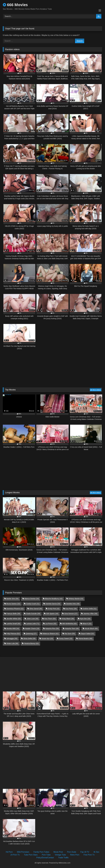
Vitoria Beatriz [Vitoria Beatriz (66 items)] (85, 639)
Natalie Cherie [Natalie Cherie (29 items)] (32, 629)
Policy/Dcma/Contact (45, 858)
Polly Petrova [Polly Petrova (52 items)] (13, 634)
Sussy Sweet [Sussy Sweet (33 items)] (66, 639)
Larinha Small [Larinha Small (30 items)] (13, 624)
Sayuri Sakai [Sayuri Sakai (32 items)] (87, 634)
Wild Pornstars (23, 852)
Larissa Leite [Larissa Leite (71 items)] (33, 624)
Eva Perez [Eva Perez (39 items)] (71, 609)
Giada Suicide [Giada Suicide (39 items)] (33, 614)
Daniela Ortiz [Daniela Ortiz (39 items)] (73, 604)
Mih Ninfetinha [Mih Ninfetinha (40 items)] (69, 624)
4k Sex (96, 852)
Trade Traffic (63, 858)
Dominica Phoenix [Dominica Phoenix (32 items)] (15, 609)
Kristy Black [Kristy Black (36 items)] (68, 619)
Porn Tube (46, 855)
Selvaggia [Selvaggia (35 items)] (12, 639)
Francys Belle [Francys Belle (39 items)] (13, 614)
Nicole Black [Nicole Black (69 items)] (91, 629)
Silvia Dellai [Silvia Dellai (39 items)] (29, 639)
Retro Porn (75, 855)
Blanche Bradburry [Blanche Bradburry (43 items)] (54, 599)
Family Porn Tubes (41, 852)
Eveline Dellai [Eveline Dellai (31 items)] (90, 609)
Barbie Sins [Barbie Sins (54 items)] (12, 599)
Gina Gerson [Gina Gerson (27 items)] (71, 614)
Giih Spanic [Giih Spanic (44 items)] (52, 614)
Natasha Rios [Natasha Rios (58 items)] (52, 629)
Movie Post (58, 852)
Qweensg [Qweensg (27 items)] (31, 634)
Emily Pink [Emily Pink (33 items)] (54, 609)
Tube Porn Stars (31, 855)
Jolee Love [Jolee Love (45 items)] (33, 619)
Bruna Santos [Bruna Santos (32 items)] (13, 604)
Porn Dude (72, 852)
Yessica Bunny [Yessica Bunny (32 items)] (31, 643)
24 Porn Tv (15, 855)
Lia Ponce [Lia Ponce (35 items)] (51, 624)
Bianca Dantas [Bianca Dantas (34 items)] (32, 599)
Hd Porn (9, 852)
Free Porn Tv (89, 855)
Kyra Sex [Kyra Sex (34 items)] (85, 619)
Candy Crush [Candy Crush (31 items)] (33, 604)
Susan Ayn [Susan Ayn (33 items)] (47, 639)
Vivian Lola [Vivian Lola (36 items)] (12, 643)
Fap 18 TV (85, 852)
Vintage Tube (60, 855)
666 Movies (15, 5)
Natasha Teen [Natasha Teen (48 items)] (72, 629)
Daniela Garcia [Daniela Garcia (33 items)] (53, 604)
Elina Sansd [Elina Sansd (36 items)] (36, 609)
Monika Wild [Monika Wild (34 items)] (13, 629)
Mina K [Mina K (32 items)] (87, 624)
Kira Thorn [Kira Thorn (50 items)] (50, 619)
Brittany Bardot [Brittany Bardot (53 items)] (76, 599)
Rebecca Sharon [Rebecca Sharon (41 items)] (51, 634)
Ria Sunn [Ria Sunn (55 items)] (70, 634)
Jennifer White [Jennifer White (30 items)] (14, 619)
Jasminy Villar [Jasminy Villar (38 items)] (90, 614)
